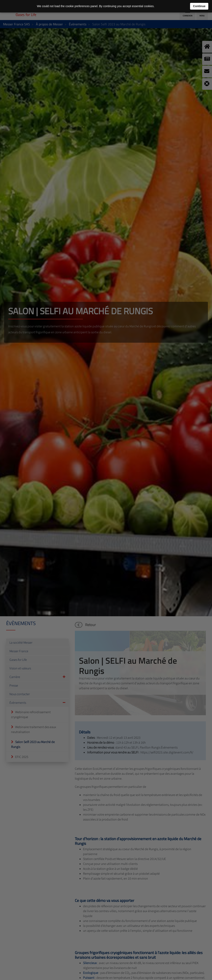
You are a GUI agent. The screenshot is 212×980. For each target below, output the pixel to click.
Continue (199, 6)
